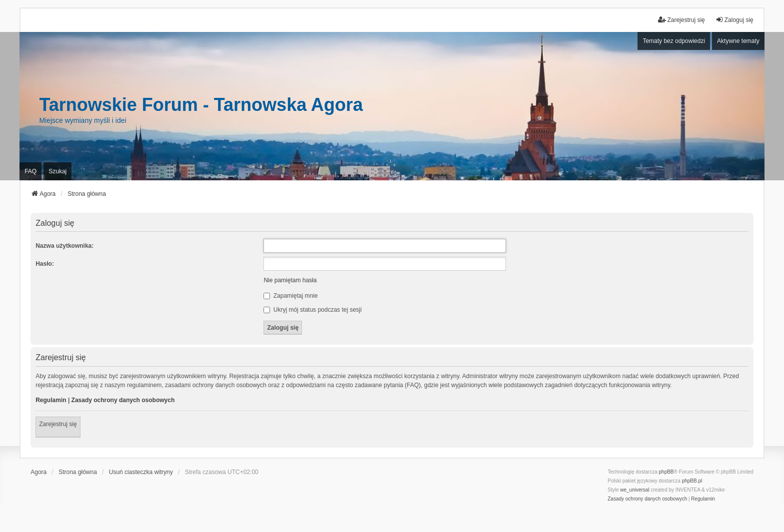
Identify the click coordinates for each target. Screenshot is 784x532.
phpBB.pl (692, 481)
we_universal (634, 490)
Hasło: (45, 264)
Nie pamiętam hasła (290, 280)
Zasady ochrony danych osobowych (123, 400)
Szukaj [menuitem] (57, 171)
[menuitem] (647, 499)
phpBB (666, 472)
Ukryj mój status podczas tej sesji (312, 310)
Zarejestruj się (58, 424)
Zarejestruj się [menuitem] (681, 20)
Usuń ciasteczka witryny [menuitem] (141, 472)
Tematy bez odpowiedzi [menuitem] (674, 41)
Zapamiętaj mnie (290, 296)
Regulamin (51, 400)
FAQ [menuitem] (30, 171)
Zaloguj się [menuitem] (734, 20)
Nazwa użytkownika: (64, 246)
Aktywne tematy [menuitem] (738, 41)
